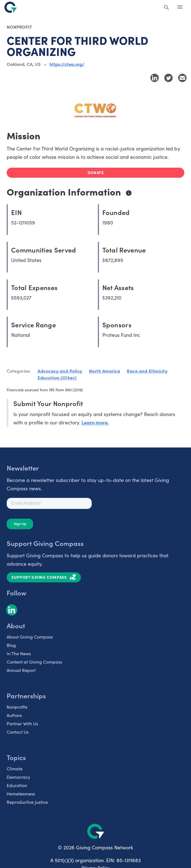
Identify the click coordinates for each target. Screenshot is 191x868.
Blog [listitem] (11, 645)
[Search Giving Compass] (167, 8)
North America (105, 371)
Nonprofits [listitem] (17, 707)
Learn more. (95, 422)
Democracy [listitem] (18, 777)
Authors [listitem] (14, 715)
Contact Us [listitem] (18, 732)
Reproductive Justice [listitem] (27, 802)
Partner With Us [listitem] (22, 723)
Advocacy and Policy (60, 371)
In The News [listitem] (19, 653)
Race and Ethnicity (147, 371)
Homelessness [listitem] (21, 793)
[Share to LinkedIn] (155, 78)
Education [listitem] (17, 785)
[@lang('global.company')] (11, 7)
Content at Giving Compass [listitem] (34, 662)
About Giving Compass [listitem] (30, 637)
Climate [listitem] (15, 768)
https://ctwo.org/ (67, 64)
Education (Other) (57, 377)
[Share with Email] (182, 78)
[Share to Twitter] (168, 78)
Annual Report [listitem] (21, 670)
